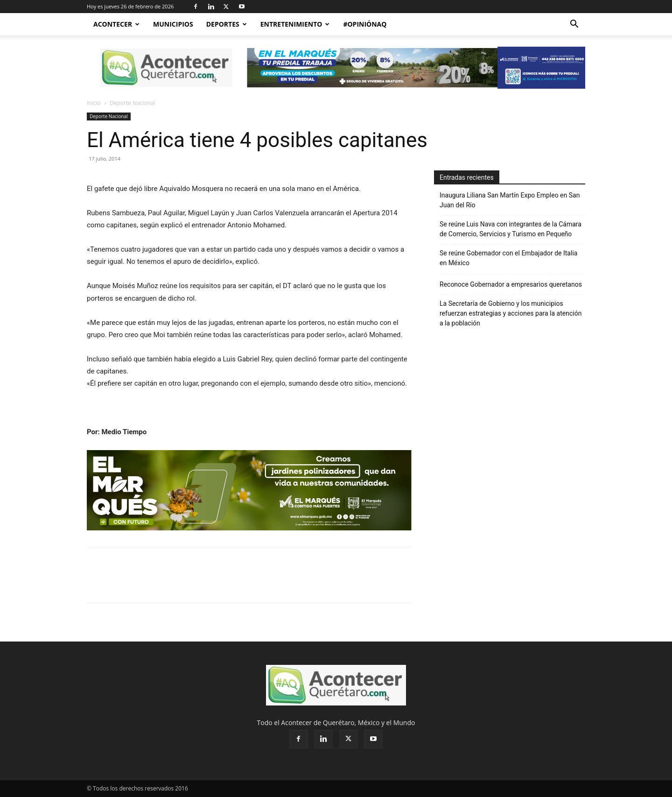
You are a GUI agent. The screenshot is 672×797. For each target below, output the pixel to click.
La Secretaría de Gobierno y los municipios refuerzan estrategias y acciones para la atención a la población (511, 313)
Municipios (173, 24)
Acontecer (116, 24)
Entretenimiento (295, 24)
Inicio (94, 103)
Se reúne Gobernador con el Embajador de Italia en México (508, 258)
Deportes (227, 24)
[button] (574, 25)
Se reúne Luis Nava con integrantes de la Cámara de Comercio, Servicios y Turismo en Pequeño (511, 229)
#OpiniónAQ (365, 24)
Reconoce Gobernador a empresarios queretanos (511, 284)
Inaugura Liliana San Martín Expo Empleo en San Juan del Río (510, 200)
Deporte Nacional (109, 116)
